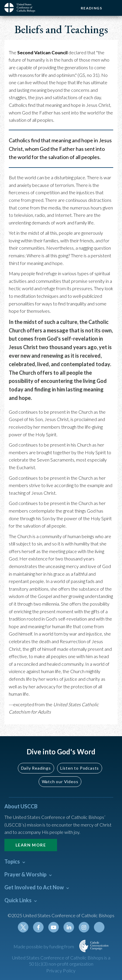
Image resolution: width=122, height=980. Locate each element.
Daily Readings (36, 768)
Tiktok (99, 927)
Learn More (31, 845)
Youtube (54, 927)
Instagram (84, 927)
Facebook (38, 927)
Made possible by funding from (44, 946)
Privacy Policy (61, 970)
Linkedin (69, 927)
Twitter (23, 927)
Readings (91, 8)
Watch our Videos (60, 782)
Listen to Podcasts (80, 768)
